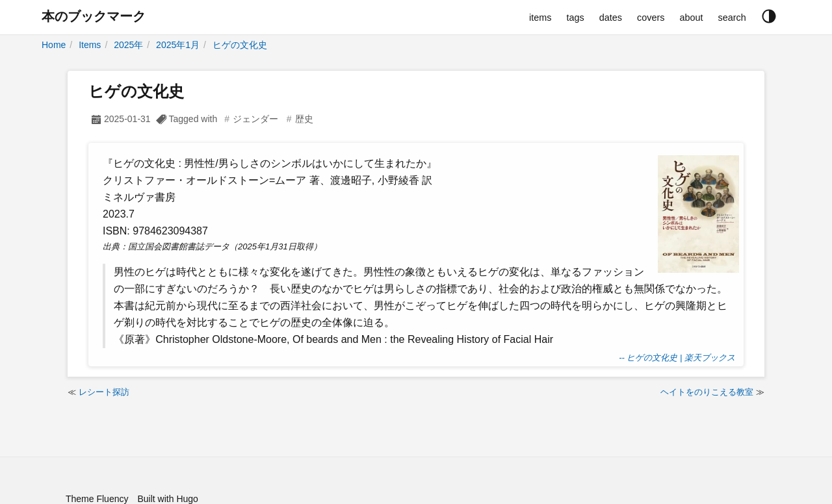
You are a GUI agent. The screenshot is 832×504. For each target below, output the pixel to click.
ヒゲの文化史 (240, 45)
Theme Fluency (97, 499)
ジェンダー (255, 119)
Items (90, 45)
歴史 (304, 119)
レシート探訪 (104, 392)
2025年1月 (178, 45)
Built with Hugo (167, 499)
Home (54, 45)
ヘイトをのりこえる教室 (707, 392)
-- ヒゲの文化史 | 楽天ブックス (677, 358)
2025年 (128, 45)
